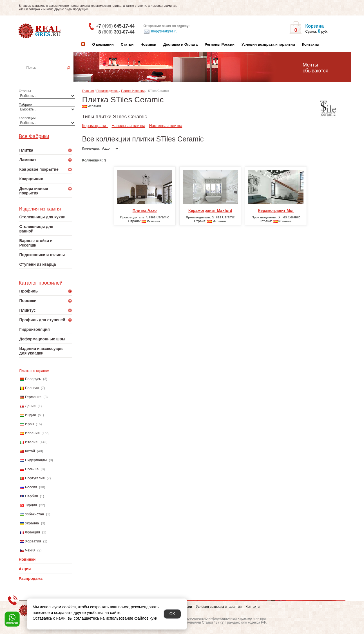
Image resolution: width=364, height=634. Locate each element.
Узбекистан (35, 514)
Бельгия (32, 388)
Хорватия (33, 541)
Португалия (35, 478)
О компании (103, 44)
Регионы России (220, 44)
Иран (29, 424)
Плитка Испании (133, 91)
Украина (32, 523)
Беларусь (33, 379)
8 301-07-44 (117, 32)
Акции (25, 569)
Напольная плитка (128, 126)
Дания (30, 406)
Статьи (127, 44)
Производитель (108, 91)
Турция (31, 505)
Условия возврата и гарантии (268, 44)
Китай (30, 451)
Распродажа (31, 578)
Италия (31, 442)
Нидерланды (36, 460)
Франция (33, 532)
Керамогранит (95, 126)
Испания (32, 433)
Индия (30, 415)
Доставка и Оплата (180, 44)
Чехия (30, 550)
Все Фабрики (34, 136)
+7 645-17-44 (115, 26)
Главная (88, 91)
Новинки (148, 44)
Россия (31, 487)
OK (172, 614)
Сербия (32, 496)
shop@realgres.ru (161, 32)
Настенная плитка (52, 76)
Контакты (311, 44)
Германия (33, 397)
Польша (32, 469)
